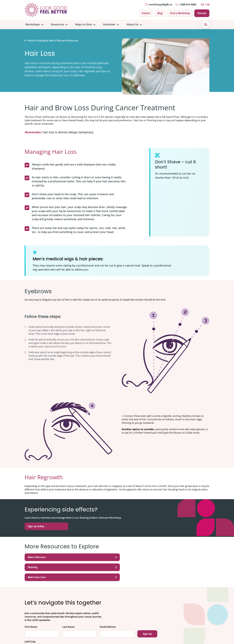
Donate (202, 13)
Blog (160, 13)
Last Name (68, 607)
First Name (31, 607)
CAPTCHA (30, 622)
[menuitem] (34, 24)
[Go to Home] (46, 10)
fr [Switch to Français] (208, 4)
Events (146, 13)
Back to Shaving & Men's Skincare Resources (53, 41)
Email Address (108, 607)
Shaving (117, 557)
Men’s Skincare (55, 557)
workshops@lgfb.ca (161, 4)
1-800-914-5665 (188, 4)
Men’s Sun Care (179, 557)
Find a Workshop (180, 13)
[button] (206, 24)
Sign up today (36, 526)
